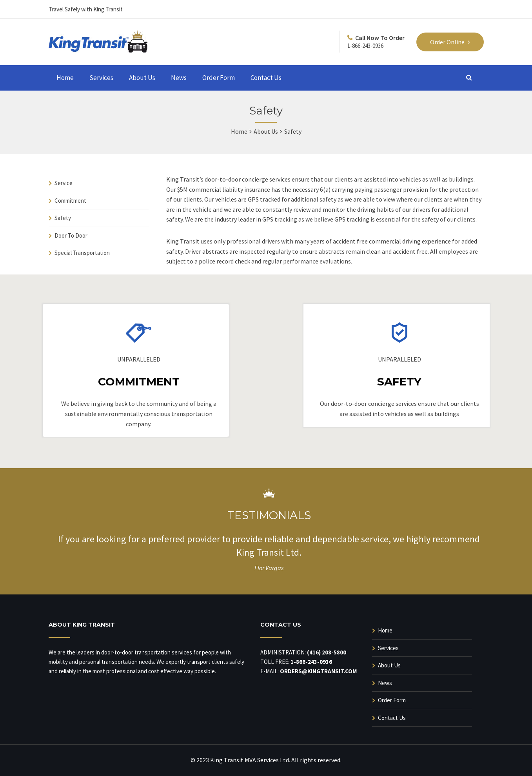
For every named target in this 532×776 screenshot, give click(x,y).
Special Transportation (82, 253)
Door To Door (71, 235)
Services (101, 78)
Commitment (70, 201)
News (179, 78)
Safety (63, 218)
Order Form (219, 78)
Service (64, 183)
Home (65, 78)
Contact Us (266, 78)
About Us (142, 78)
